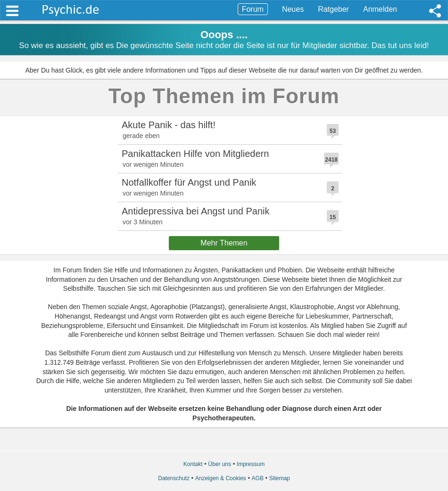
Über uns (220, 464)
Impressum (251, 464)
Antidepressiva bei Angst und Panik (196, 211)
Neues (293, 9)
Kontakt (193, 464)
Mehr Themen (224, 243)
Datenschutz (174, 478)
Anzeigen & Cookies (221, 478)
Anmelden (380, 9)
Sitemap (280, 478)
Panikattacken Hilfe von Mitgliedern (195, 154)
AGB (258, 478)
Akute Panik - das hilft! (169, 125)
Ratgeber (333, 9)
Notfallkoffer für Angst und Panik (189, 182)
